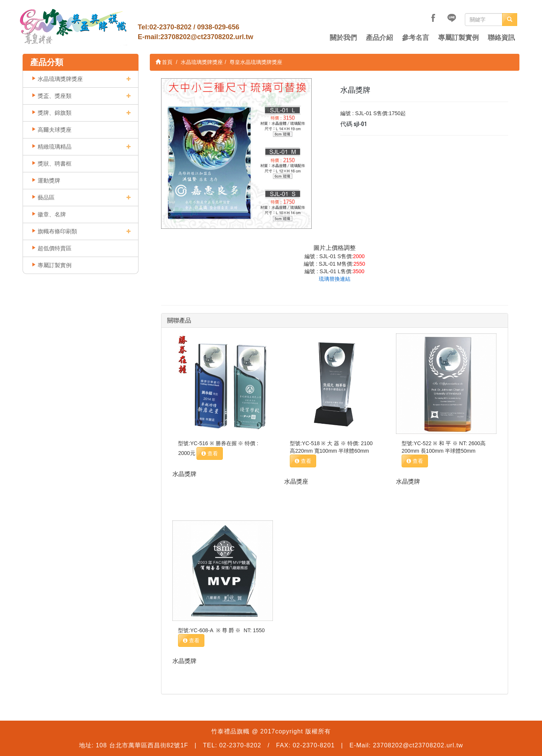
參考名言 (416, 38)
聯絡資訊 (501, 38)
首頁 (164, 62)
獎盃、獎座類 (55, 96)
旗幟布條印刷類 (57, 231)
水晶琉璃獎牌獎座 (60, 79)
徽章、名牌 (52, 214)
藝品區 (46, 197)
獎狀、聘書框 (55, 164)
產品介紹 (379, 38)
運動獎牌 (49, 180)
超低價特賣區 (55, 248)
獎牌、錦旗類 (55, 113)
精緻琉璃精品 (55, 147)
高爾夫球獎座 (55, 130)
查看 (210, 453)
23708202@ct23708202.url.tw (207, 37)
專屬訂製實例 (458, 38)
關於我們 (343, 38)
